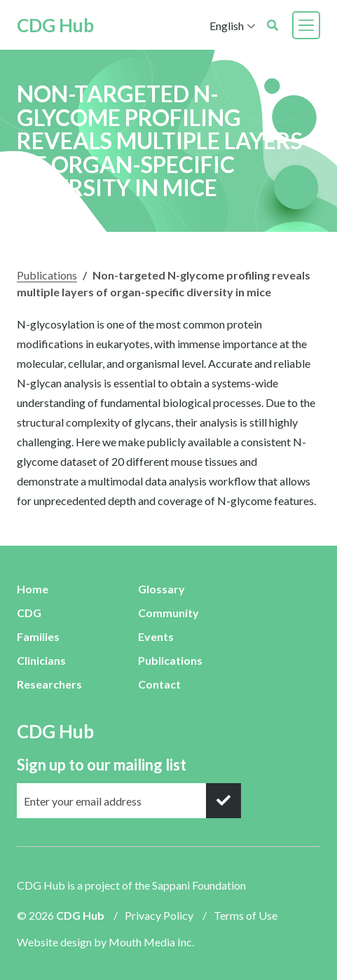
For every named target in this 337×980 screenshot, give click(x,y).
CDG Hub (55, 25)
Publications (47, 275)
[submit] (223, 801)
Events (156, 636)
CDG (29, 613)
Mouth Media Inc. (151, 942)
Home (33, 589)
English (227, 26)
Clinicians (41, 660)
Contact (159, 684)
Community (168, 613)
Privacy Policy (159, 915)
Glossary (161, 589)
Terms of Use (246, 915)
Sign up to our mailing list (102, 765)
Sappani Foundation (199, 885)
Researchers (49, 684)
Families (38, 636)
